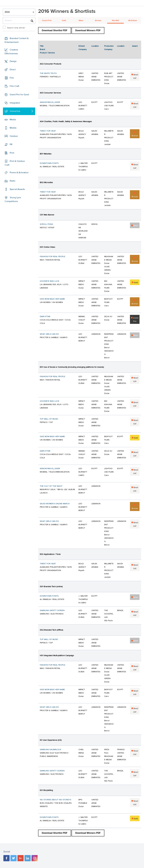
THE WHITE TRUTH (48, 73)
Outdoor (14, 136)
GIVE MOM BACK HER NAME (52, 299)
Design (13, 61)
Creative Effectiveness (11, 52)
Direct (13, 70)
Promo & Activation (19, 173)
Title (42, 46)
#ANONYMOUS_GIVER (50, 102)
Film (12, 78)
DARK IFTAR (45, 317)
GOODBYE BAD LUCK (49, 281)
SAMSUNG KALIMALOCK (50, 750)
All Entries (133, 21)
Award (135, 46)
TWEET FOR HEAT (48, 131)
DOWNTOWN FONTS (49, 163)
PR (11, 144)
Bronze (98, 21)
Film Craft (14, 86)
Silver (81, 21)
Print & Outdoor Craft (15, 163)
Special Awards (17, 189)
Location (95, 46)
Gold (64, 21)
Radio (13, 181)
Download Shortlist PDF (55, 30)
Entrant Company (83, 48)
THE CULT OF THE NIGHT (51, 486)
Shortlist (115, 21)
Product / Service (47, 53)
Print (12, 153)
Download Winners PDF (88, 30)
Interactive (15, 111)
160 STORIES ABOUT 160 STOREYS (55, 800)
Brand (42, 49)
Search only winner (16, 28)
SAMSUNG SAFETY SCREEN (52, 610)
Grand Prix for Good (19, 95)
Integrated (15, 103)
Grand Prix (47, 21)
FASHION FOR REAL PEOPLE (53, 257)
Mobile (13, 128)
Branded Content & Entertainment (17, 40)
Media (13, 119)
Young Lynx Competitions (13, 199)
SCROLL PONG (46, 224)
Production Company (109, 48)
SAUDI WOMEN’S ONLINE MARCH (55, 504)
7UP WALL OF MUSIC (49, 419)
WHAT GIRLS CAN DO (49, 334)
